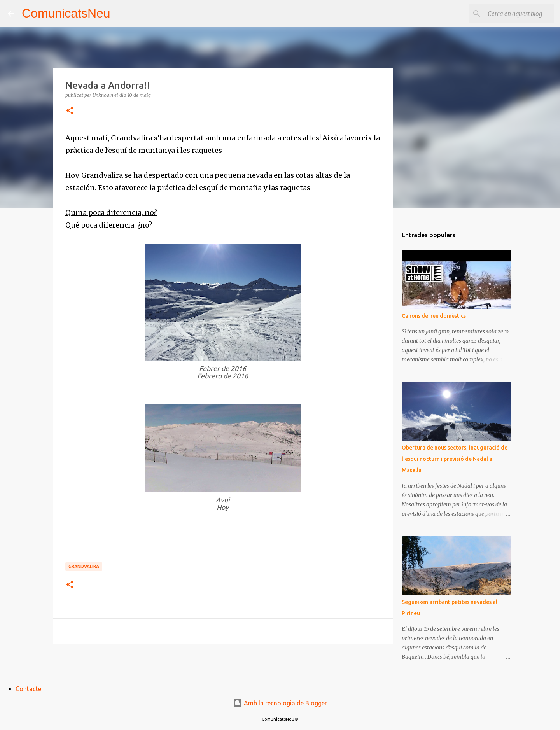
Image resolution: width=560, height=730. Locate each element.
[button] (70, 111)
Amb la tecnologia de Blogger (280, 703)
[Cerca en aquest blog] (513, 14)
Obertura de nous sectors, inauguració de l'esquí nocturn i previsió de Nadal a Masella (455, 459)
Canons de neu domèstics (434, 316)
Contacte (28, 689)
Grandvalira (84, 566)
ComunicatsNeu (66, 13)
